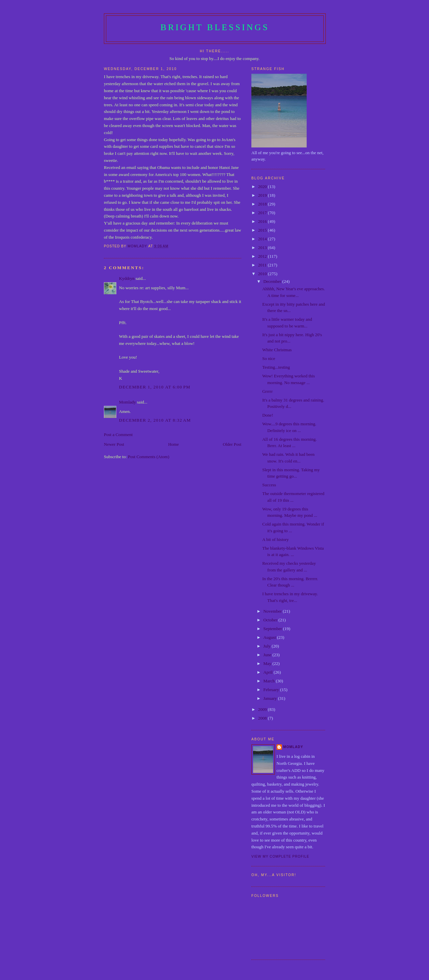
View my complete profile (280, 856)
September (273, 629)
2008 (263, 718)
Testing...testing (276, 367)
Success (269, 485)
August (270, 637)
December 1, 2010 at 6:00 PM (155, 387)
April (269, 672)
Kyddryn (127, 278)
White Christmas (277, 350)
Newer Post (114, 444)
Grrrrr (267, 391)
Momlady (128, 402)
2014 (263, 239)
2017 (263, 213)
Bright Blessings (215, 27)
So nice (269, 358)
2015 (263, 230)
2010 (263, 274)
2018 (263, 204)
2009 (263, 709)
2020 (263, 187)
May (268, 663)
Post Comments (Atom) (149, 457)
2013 (263, 248)
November (273, 611)
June (268, 655)
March (270, 681)
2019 (263, 195)
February (272, 690)
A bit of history (275, 539)
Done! (268, 415)
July (268, 646)
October (271, 620)
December (273, 281)
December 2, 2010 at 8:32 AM (155, 420)
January (271, 698)
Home (174, 444)
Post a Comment (118, 435)
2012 (263, 256)
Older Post (232, 444)
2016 (263, 221)
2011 (263, 265)
